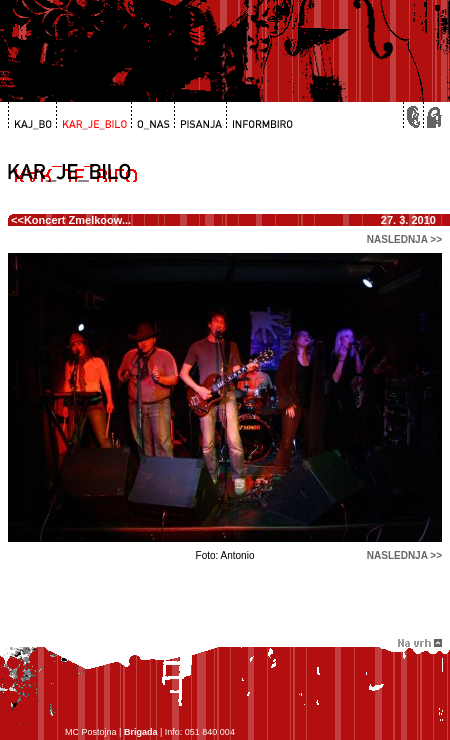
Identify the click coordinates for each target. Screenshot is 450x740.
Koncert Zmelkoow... (77, 220)
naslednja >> (404, 239)
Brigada (141, 732)
